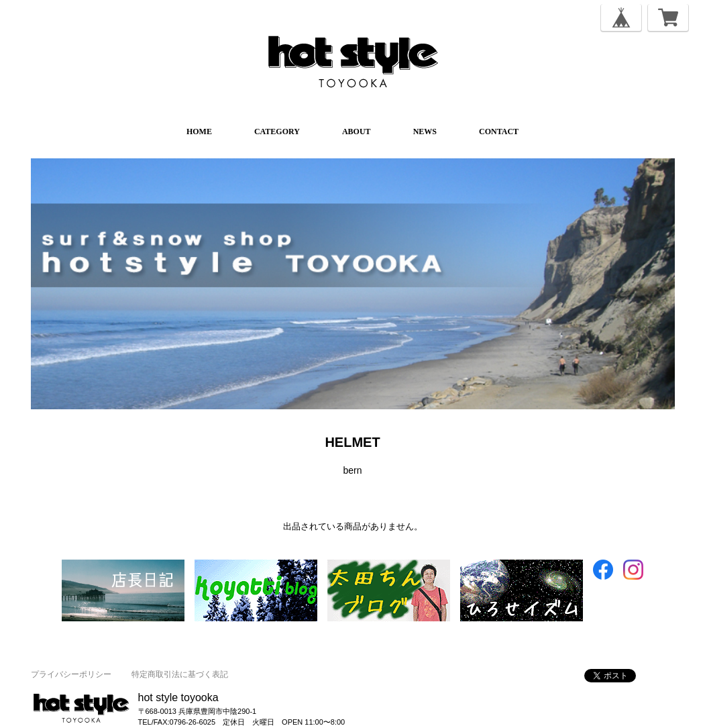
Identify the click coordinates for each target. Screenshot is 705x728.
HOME (199, 132)
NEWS (425, 132)
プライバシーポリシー (71, 674)
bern (352, 470)
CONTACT (499, 132)
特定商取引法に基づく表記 (180, 674)
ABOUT (357, 132)
